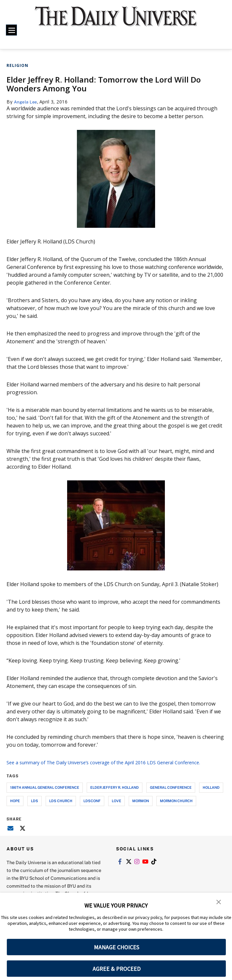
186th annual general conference (45, 795)
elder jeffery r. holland (115, 795)
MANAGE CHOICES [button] (116, 947)
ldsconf (92, 809)
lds (35, 809)
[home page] (116, 21)
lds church (61, 809)
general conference (171, 795)
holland (211, 795)
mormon (141, 809)
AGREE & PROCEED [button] (116, 969)
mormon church (176, 809)
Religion (17, 65)
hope (15, 809)
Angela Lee (27, 102)
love (116, 809)
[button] (219, 902)
